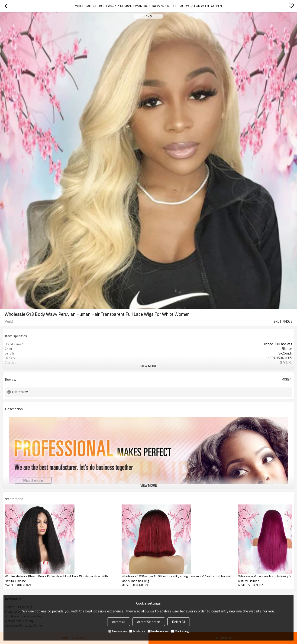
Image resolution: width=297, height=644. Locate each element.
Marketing (180, 631)
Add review (20, 392)
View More (148, 366)
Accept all (119, 622)
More (286, 379)
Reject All (179, 622)
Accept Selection (149, 622)
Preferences (158, 631)
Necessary (118, 631)
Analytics (137, 631)
